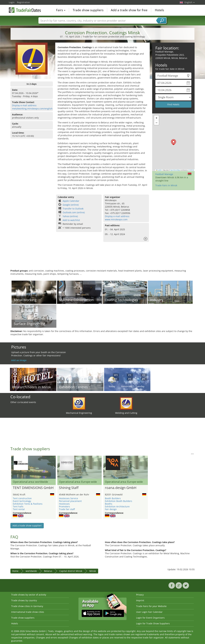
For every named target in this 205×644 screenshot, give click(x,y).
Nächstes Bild (54, 467)
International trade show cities (28, 612)
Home (15, 571)
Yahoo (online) (70, 216)
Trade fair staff (67, 509)
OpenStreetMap (175, 170)
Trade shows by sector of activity (29, 595)
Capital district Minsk (71, 571)
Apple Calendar (71, 201)
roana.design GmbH (121, 488)
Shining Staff (69, 488)
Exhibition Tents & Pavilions (28, 504)
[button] (174, 142)
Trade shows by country (24, 600)
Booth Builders (113, 498)
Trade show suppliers (88, 10)
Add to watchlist (71, 220)
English (190, 2)
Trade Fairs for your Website (151, 606)
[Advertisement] (102, 259)
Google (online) (71, 205)
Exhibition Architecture (117, 506)
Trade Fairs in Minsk (166, 185)
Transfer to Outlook (73, 209)
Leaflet (159, 170)
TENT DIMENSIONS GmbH (33, 488)
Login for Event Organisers (150, 618)
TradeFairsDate (25, 10)
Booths (109, 504)
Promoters (64, 506)
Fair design (111, 509)
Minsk (93, 571)
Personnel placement (70, 501)
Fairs (61, 10)
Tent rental (19, 509)
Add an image (19, 360)
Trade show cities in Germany (27, 606)
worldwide (31, 571)
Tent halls (18, 506)
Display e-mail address (24, 105)
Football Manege (164, 174)
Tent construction (22, 498)
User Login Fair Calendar (149, 612)
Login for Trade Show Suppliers (153, 623)
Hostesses (64, 504)
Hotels (159, 10)
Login (12, 2)
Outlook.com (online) (74, 212)
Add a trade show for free (129, 10)
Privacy (140, 595)
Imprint (140, 600)
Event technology (22, 501)
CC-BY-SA (191, 170)
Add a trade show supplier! (27, 526)
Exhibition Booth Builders (119, 501)
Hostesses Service (68, 498)
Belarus (48, 571)
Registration (23, 2)
